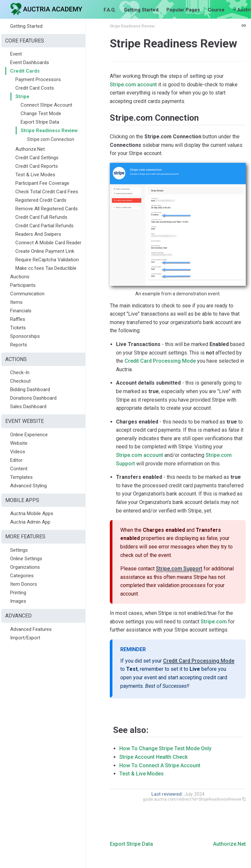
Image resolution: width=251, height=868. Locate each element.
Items (16, 302)
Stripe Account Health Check (153, 757)
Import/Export (25, 638)
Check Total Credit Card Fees (47, 192)
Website (19, 443)
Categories (22, 576)
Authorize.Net (30, 149)
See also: (131, 730)
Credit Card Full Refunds (41, 217)
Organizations (25, 567)
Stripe (22, 96)
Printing (18, 593)
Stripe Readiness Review (49, 130)
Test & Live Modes (35, 175)
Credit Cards (25, 71)
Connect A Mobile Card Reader (48, 243)
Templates (21, 477)
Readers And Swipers (38, 234)
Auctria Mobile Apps (32, 513)
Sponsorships (25, 336)
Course (216, 10)
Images (18, 601)
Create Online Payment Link (45, 251)
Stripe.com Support (179, 569)
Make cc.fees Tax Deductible (46, 268)
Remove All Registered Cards (47, 209)
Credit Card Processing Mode (160, 361)
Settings (19, 550)
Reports (19, 345)
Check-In (20, 373)
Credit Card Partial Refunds (44, 226)
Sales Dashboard (28, 407)
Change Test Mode (41, 113)
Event (16, 54)
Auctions (20, 277)
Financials (21, 311)
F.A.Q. (110, 10)
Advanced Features (31, 629)
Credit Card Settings (37, 158)
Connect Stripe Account (46, 105)
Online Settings (26, 559)
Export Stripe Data (40, 122)
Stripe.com (214, 622)
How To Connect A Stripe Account (160, 765)
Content (19, 469)
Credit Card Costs (35, 88)
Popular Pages (183, 10)
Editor (16, 460)
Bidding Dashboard (30, 390)
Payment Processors (38, 79)
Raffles (18, 319)
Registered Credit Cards (41, 200)
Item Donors (24, 584)
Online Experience (29, 435)
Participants (23, 285)
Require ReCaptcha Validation (47, 260)
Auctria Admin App (30, 522)
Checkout (20, 381)
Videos (18, 452)
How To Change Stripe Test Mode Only (165, 748)
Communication (27, 294)
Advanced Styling (28, 486)
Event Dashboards (30, 62)
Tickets (18, 328)
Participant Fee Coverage (42, 183)
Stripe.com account (133, 85)
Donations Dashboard (33, 398)
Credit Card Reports (37, 166)
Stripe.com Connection (51, 139)
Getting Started (141, 10)
